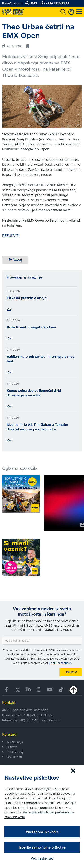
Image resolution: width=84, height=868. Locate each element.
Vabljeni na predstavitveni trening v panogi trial (41, 359)
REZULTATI (11, 235)
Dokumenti (14, 757)
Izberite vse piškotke (42, 832)
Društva (12, 747)
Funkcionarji (15, 752)
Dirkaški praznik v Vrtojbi (27, 298)
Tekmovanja (15, 742)
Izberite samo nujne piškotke (42, 847)
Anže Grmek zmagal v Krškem (31, 327)
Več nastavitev (42, 858)
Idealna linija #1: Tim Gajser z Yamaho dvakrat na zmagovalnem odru (37, 427)
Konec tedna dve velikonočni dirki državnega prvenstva (34, 393)
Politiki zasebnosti (60, 663)
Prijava (72, 672)
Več (9, 309)
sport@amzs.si (51, 720)
